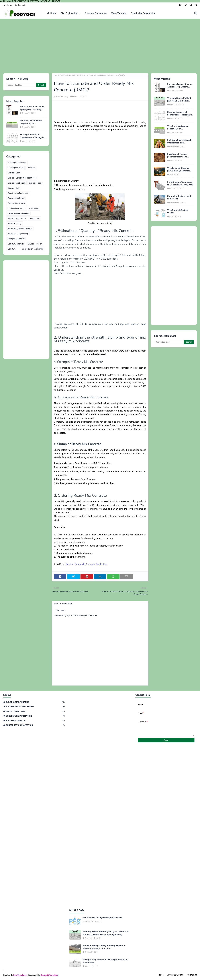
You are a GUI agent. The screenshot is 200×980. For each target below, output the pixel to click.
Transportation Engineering (32, 249)
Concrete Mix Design (16, 183)
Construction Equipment (18, 193)
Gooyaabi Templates (49, 975)
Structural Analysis (16, 244)
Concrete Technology (69, 75)
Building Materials (15, 168)
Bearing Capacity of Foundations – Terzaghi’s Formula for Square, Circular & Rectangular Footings (32, 136)
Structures (12, 249)
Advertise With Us (175, 975)
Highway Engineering (17, 219)
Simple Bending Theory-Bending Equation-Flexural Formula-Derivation (104, 947)
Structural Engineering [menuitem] (96, 13)
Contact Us (192, 975)
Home (7, 5)
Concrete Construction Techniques (22, 178)
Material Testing (15, 224)
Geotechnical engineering (18, 213)
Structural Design (35, 244)
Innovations (35, 219)
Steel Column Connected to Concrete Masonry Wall (180, 183)
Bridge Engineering (35, 711)
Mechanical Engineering (18, 234)
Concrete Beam (14, 173)
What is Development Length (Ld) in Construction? (31, 122)
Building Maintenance (35, 702)
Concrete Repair (36, 183)
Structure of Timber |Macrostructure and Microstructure (177, 155)
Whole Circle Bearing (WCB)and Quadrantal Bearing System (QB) (178, 169)
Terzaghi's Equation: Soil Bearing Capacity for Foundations (105, 961)
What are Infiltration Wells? (177, 211)
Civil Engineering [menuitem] (69, 13)
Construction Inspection (35, 725)
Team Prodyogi (62, 97)
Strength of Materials (17, 239)
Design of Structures (16, 203)
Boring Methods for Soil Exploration (179, 197)
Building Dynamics (35, 721)
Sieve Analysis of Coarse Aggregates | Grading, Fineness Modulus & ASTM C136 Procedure (32, 108)
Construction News (16, 198)
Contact (20, 5)
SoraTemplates (20, 975)
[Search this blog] (21, 85)
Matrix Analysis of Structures (20, 229)
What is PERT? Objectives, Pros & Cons (103, 918)
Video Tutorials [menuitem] (119, 13)
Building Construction (17, 163)
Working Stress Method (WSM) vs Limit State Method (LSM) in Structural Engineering (179, 99)
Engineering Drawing (17, 208)
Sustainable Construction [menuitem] (143, 13)
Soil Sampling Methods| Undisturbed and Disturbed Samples (179, 141)
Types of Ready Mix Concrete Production (86, 564)
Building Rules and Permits (35, 707)
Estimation (34, 208)
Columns (31, 168)
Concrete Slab (14, 188)
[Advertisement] (95, 46)
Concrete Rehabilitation (35, 716)
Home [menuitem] (52, 13)
